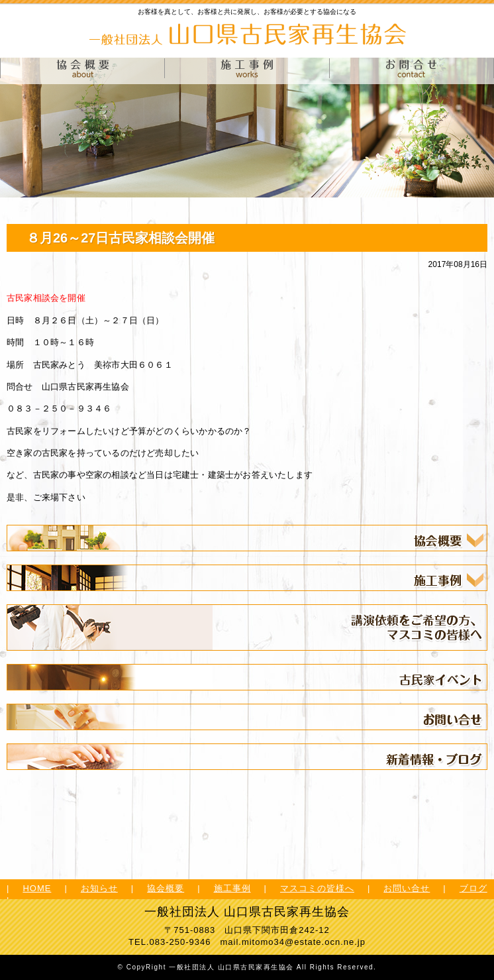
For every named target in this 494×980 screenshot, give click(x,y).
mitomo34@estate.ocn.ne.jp (304, 942)
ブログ (473, 888)
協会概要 (166, 888)
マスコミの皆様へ (317, 888)
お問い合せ (407, 888)
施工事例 (232, 888)
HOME (37, 888)
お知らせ (99, 888)
